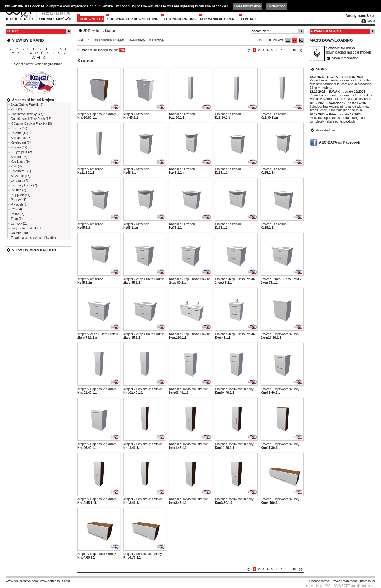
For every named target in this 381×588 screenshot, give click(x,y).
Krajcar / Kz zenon (136, 114)
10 (294, 50)
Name (133, 40)
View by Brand (28, 40)
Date (153, 40)
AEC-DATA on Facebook (340, 142)
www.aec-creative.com (22, 581)
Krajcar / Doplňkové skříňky (97, 114)
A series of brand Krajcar (33, 100)
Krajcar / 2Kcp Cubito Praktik (143, 279)
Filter (12, 31)
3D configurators (179, 19)
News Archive (325, 130)
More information (345, 58)
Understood (277, 6)
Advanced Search (327, 31)
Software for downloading (133, 19)
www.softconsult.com (55, 581)
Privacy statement (344, 581)
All (39, 57)
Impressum (367, 581)
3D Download (91, 19)
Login (371, 21)
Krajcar (110, 31)
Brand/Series (106, 40)
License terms (319, 581)
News (321, 69)
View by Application (34, 250)
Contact (248, 19)
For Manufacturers (218, 19)
